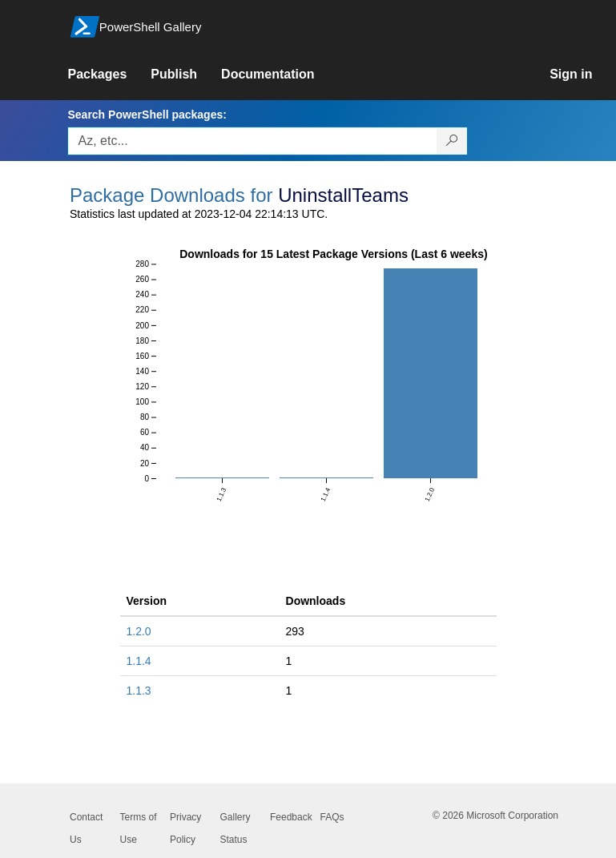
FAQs (332, 817)
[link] (109, 75)
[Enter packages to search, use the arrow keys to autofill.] (252, 141)
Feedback (291, 817)
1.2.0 (139, 631)
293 (295, 631)
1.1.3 (139, 691)
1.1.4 (139, 661)
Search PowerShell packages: (147, 115)
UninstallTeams (343, 195)
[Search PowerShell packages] (452, 141)
